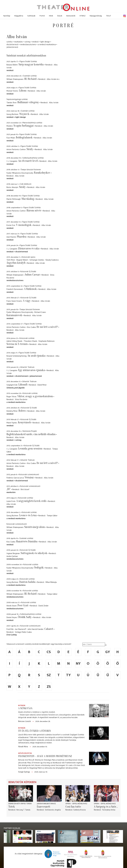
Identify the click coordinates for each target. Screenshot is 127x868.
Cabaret (49, 629)
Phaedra (22, 237)
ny (78, 664)
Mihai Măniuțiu (51, 582)
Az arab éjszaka (36, 356)
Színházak (31, 16)
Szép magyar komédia (31, 64)
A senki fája (25, 708)
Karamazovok (14, 315)
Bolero (22, 411)
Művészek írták (25, 753)
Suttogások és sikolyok (34, 553)
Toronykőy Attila (109, 810)
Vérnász (29, 477)
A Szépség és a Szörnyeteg (106, 807)
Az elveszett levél (28, 161)
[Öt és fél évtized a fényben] (99, 733)
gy (108, 652)
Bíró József (25, 489)
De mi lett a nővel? (47, 327)
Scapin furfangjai (24, 126)
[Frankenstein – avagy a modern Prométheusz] (99, 758)
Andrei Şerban (12, 556)
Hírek (51, 16)
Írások (60, 16)
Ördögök (39, 568)
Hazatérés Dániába (27, 541)
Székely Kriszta (79, 810)
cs (49, 652)
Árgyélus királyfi (16, 263)
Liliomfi (23, 385)
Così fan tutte (73, 807)
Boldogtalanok (24, 138)
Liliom (23, 91)
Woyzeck (24, 114)
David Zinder (44, 606)
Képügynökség (96, 16)
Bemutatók (71, 16)
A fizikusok (30, 289)
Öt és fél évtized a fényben (34, 731)
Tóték (12, 807)
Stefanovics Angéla (53, 810)
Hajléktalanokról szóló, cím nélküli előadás (31, 434)
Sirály (30, 149)
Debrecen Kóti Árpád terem (20, 804)
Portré (42, 16)
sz (49, 675)
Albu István (51, 79)
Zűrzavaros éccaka (29, 248)
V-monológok (24, 225)
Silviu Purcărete (21, 399)
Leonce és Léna (28, 515)
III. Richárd (31, 79)
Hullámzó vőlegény (28, 102)
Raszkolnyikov (42, 173)
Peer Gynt (23, 605)
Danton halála (27, 582)
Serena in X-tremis (17, 344)
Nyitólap (7, 16)
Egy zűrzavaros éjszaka (32, 370)
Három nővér (34, 211)
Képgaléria (19, 16)
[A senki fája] (99, 711)
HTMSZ (83, 16)
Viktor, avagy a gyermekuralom (35, 396)
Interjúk (22, 705)
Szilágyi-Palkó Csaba (23, 632)
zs (49, 687)
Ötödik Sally (25, 617)
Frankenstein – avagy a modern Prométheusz (45, 756)
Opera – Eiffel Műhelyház (76, 804)
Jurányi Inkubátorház (46, 804)
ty (68, 675)
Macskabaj (28, 199)
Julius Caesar (32, 275)
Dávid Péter (42, 385)
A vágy (27, 301)
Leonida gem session (30, 449)
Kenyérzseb (24, 422)
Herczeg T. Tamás (23, 810)
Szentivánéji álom (35, 527)
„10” (9, 489)
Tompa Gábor (52, 516)
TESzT (109, 16)
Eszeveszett (44, 807)
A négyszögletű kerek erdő (31, 501)
